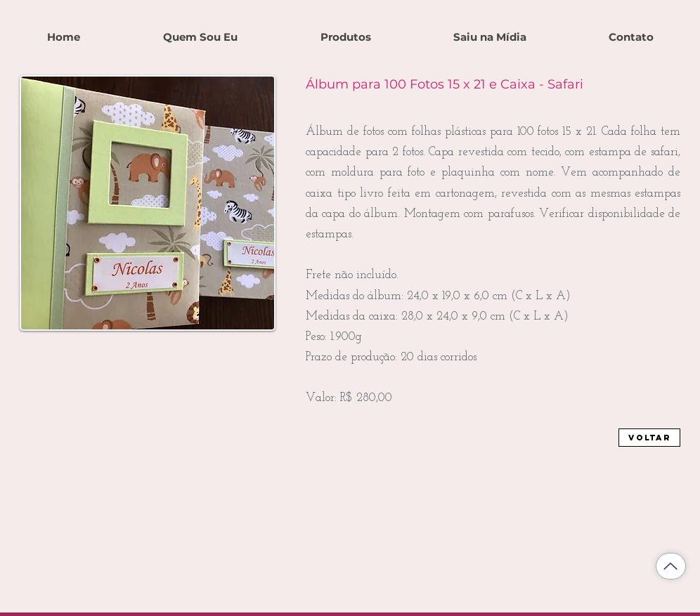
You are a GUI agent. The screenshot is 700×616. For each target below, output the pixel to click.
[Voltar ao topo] (671, 566)
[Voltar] (649, 438)
